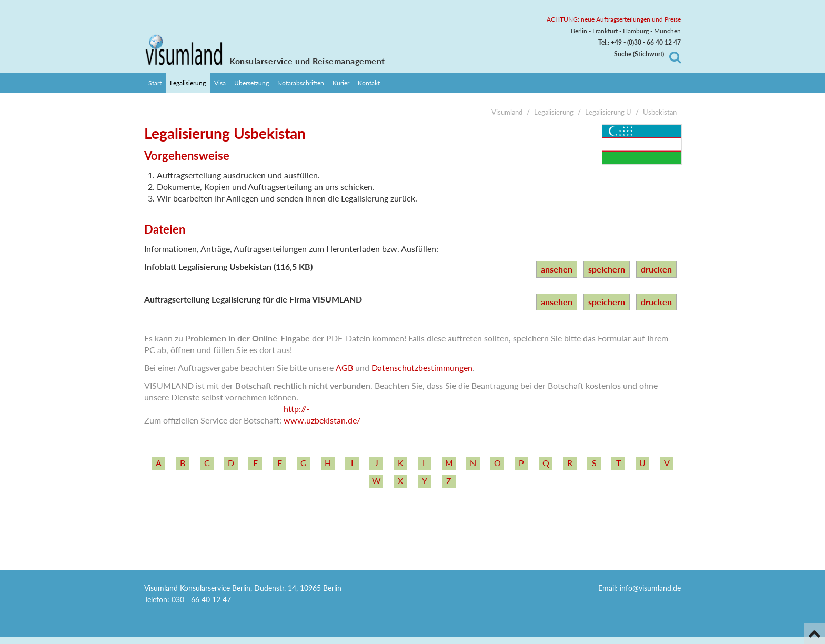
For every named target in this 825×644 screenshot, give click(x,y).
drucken (656, 269)
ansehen (557, 269)
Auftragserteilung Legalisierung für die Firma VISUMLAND (253, 299)
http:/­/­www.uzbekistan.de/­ (322, 414)
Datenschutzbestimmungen (422, 368)
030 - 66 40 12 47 (201, 600)
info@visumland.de (650, 588)
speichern (607, 269)
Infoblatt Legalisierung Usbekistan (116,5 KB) (228, 266)
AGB (344, 368)
